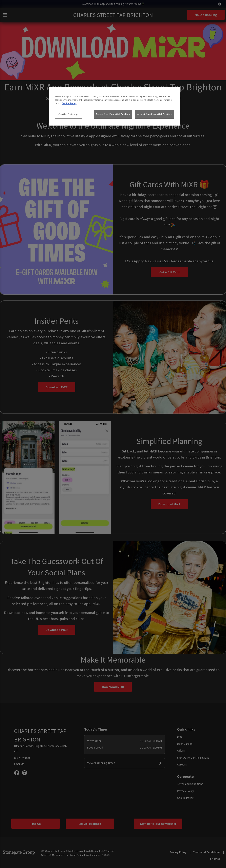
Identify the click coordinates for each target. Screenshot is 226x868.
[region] (115, 106)
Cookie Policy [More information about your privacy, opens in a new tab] (69, 103)
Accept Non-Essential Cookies (155, 114)
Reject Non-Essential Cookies (113, 114)
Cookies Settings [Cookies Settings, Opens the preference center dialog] (68, 114)
